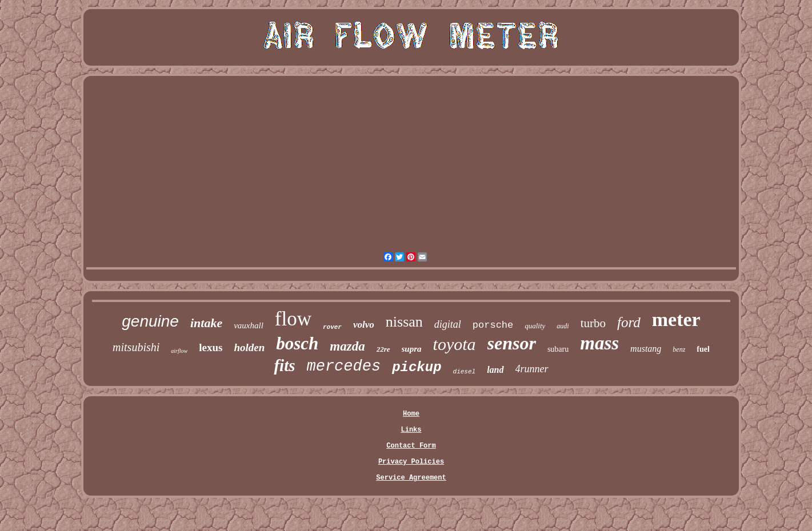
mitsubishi (136, 347)
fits (284, 365)
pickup (417, 367)
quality (535, 326)
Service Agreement (411, 478)
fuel (703, 349)
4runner (532, 369)
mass (599, 343)
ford (629, 322)
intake (206, 323)
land (495, 370)
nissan (404, 322)
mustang (646, 349)
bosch (297, 343)
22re (383, 349)
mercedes (344, 367)
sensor (512, 343)
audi (563, 326)
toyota (455, 344)
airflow (179, 351)
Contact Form (411, 446)
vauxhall (249, 325)
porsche (493, 325)
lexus (211, 347)
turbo (593, 323)
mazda (347, 346)
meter (676, 319)
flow (293, 319)
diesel (465, 372)
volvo (364, 325)
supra (412, 349)
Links (411, 430)
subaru (558, 349)
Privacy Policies (411, 462)
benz (679, 349)
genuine (150, 321)
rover (332, 327)
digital (448, 324)
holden (249, 347)
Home (411, 414)
